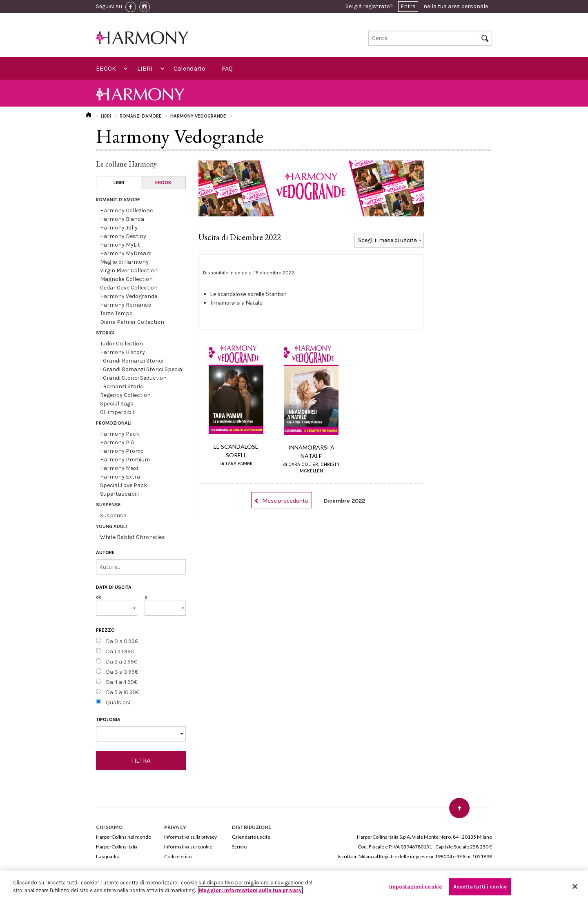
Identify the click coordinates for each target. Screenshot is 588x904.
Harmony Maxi (119, 468)
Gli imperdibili (118, 412)
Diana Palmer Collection (132, 322)
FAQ (227, 68)
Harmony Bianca (122, 219)
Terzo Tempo (116, 313)
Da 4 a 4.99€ (121, 682)
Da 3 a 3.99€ (122, 672)
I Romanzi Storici (122, 386)
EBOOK (106, 68)
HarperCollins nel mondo (124, 837)
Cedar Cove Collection (129, 288)
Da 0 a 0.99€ (122, 641)
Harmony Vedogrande (129, 296)
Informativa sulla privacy (190, 837)
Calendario (189, 68)
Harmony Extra (120, 477)
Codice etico (178, 856)
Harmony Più (117, 442)
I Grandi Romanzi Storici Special (142, 369)
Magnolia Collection (126, 279)
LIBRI (145, 68)
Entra (408, 6)
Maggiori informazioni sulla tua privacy (250, 890)
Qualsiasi (118, 702)
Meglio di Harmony (124, 262)
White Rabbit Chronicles (133, 537)
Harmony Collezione (126, 210)
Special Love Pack (124, 485)
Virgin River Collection (129, 271)
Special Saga (117, 404)
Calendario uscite (251, 837)
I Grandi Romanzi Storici (132, 361)
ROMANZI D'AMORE (141, 116)
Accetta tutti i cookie (480, 887)
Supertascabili (119, 494)
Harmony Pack (120, 434)
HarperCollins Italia (117, 847)
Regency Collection (125, 395)
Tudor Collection (121, 344)
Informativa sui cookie (188, 847)
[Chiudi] (575, 886)
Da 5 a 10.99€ (122, 692)
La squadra (108, 856)
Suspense (113, 515)
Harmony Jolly (119, 228)
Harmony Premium (125, 460)
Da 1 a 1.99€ (120, 651)
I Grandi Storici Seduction (133, 378)
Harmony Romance (126, 305)
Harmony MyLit (120, 245)
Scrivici (240, 847)
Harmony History (122, 352)
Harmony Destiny (123, 236)
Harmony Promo (122, 451)
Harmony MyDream (126, 253)
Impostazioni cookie (415, 887)
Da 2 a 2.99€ (121, 662)
